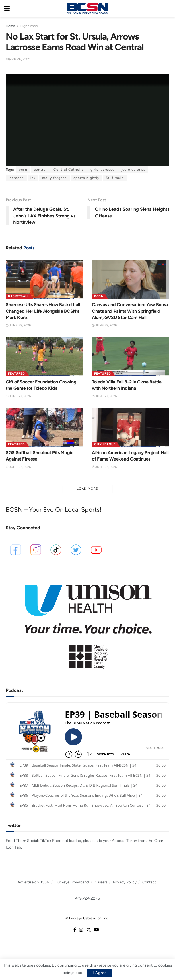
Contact (149, 882)
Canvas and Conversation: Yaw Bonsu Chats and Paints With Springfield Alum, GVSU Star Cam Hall (130, 311)
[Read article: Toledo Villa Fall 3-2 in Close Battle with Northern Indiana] (131, 357)
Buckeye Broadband (72, 882)
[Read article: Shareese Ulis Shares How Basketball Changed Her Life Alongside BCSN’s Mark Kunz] (44, 279)
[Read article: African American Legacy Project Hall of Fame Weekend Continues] (131, 427)
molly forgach (55, 178)
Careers (101, 882)
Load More (87, 489)
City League (105, 444)
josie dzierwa (133, 170)
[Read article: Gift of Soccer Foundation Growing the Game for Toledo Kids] (44, 357)
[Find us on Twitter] (89, 930)
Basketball (19, 296)
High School (29, 26)
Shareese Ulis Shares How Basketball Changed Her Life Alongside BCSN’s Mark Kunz (43, 311)
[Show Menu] (7, 9)
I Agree (100, 973)
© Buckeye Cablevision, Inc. (87, 918)
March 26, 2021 (18, 59)
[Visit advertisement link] (87, 623)
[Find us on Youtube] (96, 930)
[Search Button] (168, 9)
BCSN (99, 296)
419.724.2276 (87, 898)
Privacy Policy (125, 882)
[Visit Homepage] (87, 9)
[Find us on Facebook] (75, 930)
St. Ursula (115, 178)
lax (33, 178)
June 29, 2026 (18, 325)
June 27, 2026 (18, 396)
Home (10, 26)
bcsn (23, 170)
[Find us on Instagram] (81, 930)
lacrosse (16, 178)
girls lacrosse (103, 170)
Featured (16, 374)
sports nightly (86, 178)
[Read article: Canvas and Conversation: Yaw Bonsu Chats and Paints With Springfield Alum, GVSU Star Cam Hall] (131, 279)
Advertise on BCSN (34, 882)
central (40, 170)
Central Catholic (69, 170)
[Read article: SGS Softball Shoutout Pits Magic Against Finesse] (44, 427)
